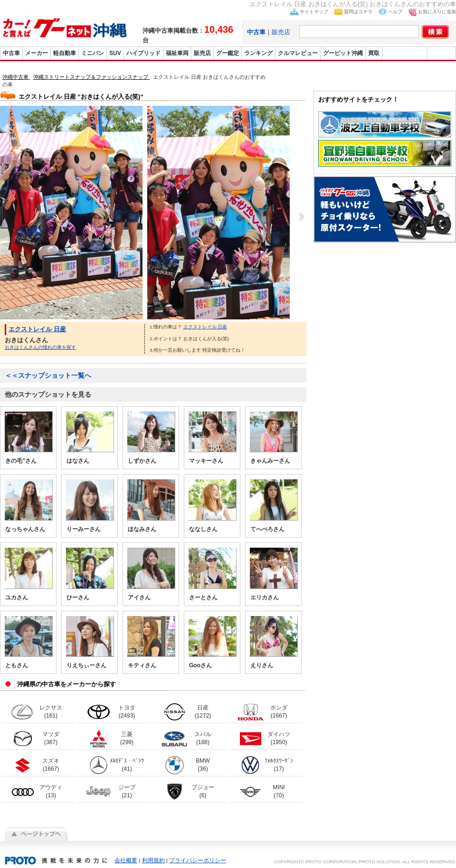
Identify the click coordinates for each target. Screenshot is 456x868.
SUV (115, 53)
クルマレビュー (298, 53)
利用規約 (153, 860)
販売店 (281, 32)
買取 (374, 53)
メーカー (37, 53)
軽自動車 (65, 53)
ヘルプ (395, 12)
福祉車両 (177, 53)
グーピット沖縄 (343, 53)
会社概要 (126, 860)
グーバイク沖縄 (405, 53)
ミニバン (93, 53)
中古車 (11, 53)
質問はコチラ (358, 12)
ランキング (258, 53)
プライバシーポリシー (198, 860)
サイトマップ (314, 12)
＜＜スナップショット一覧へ (48, 375)
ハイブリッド (143, 53)
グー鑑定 (228, 53)
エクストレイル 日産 (37, 329)
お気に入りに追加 (437, 12)
